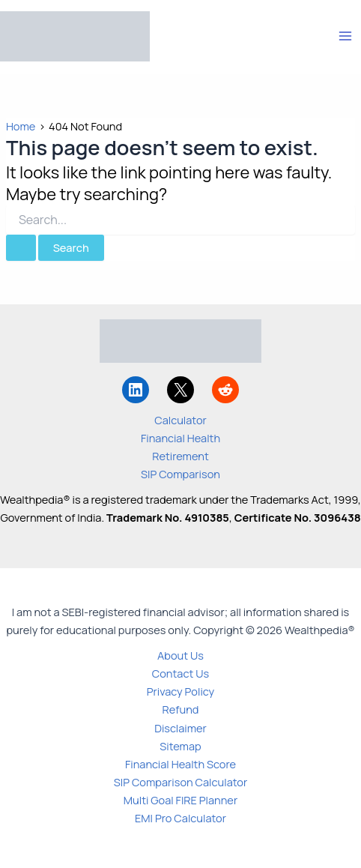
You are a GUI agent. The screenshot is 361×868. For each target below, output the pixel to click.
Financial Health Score (180, 764)
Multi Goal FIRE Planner (180, 800)
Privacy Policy (181, 691)
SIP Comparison (180, 474)
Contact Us (180, 673)
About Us (180, 655)
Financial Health (180, 438)
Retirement (180, 456)
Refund (181, 709)
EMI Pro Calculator (180, 818)
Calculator (180, 420)
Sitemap (180, 746)
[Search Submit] (21, 248)
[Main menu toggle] (345, 36)
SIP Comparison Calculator (180, 782)
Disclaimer (180, 728)
